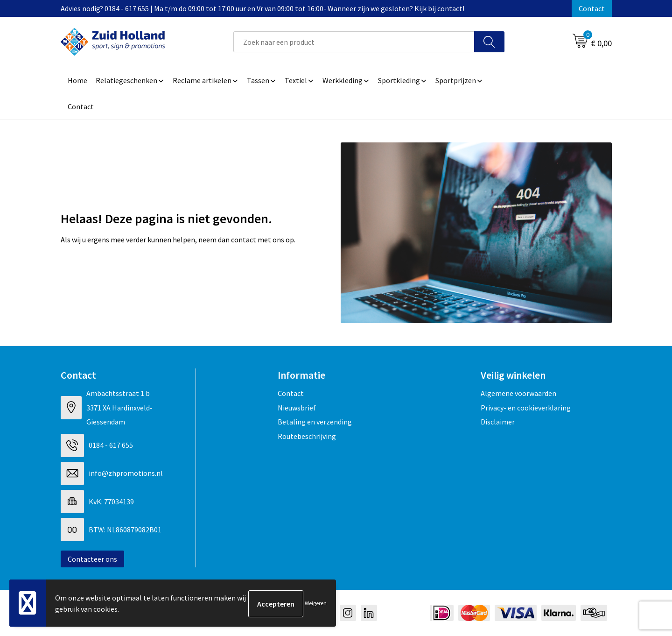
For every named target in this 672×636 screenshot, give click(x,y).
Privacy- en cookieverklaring (526, 408)
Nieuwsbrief (297, 408)
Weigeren (316, 604)
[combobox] (354, 42)
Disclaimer (498, 422)
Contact (592, 8)
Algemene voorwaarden (518, 393)
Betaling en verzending (315, 422)
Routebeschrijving (307, 436)
